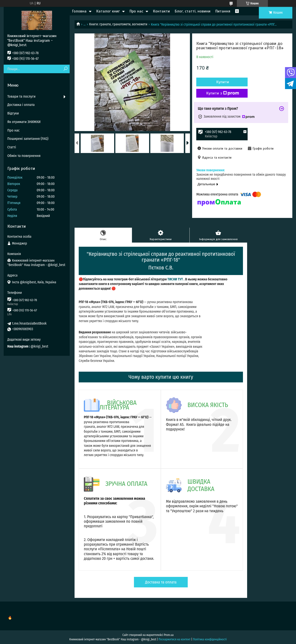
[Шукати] (65, 69)
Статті (12, 147)
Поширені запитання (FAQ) (28, 139)
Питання (223, 11)
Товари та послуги (21, 96)
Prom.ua (169, 635)
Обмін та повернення (24, 156)
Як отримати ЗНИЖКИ (24, 122)
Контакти (161, 11)
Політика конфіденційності (210, 639)
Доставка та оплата (161, 582)
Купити (223, 82)
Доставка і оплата (21, 105)
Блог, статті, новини (193, 11)
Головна (79, 11)
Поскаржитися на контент (175, 639)
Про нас (136, 11)
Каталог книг (108, 11)
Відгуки (13, 113)
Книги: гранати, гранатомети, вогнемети (118, 24)
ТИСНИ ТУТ (175, 279)
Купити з (223, 93)
